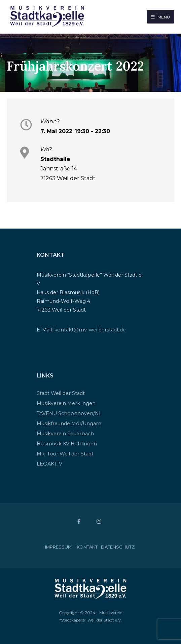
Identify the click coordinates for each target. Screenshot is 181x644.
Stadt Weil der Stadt (61, 393)
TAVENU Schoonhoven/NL (69, 413)
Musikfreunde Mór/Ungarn (69, 424)
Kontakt (87, 547)
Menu (160, 17)
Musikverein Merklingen (66, 403)
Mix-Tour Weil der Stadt (65, 454)
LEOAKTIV (49, 464)
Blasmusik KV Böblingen (67, 444)
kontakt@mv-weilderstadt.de (90, 330)
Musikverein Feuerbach (65, 434)
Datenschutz (118, 547)
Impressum (58, 547)
